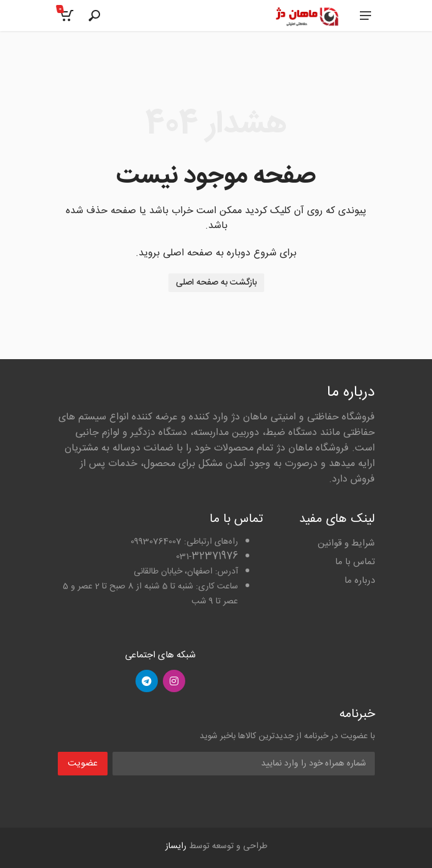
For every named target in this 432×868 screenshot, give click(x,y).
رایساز (176, 846)
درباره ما (360, 581)
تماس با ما (355, 562)
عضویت (83, 763)
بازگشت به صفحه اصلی (216, 283)
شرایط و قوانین (346, 543)
